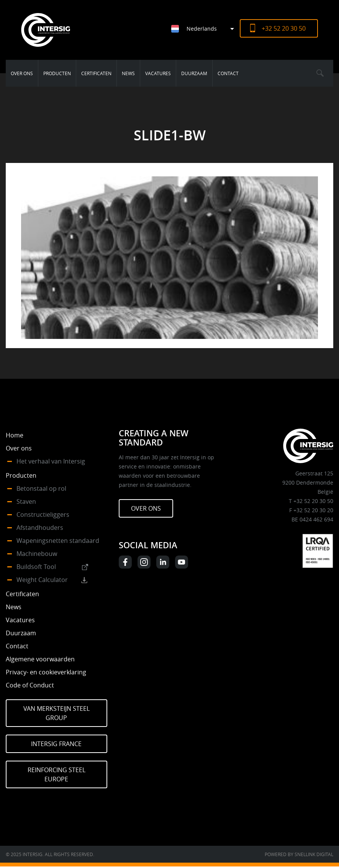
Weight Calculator (42, 580)
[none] (200, 29)
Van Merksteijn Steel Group (56, 713)
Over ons (22, 73)
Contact (228, 73)
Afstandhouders (40, 528)
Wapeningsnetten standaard (58, 541)
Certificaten (96, 73)
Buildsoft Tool (36, 567)
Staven (26, 501)
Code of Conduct (30, 685)
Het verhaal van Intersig (51, 461)
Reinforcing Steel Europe (56, 774)
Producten (57, 73)
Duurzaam (194, 73)
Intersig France (56, 744)
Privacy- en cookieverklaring (46, 672)
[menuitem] (206, 29)
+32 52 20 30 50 (284, 28)
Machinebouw (37, 554)
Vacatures (158, 73)
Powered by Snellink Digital (299, 854)
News (128, 73)
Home (15, 435)
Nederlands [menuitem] (202, 29)
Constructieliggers (43, 515)
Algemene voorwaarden (40, 659)
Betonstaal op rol (41, 488)
